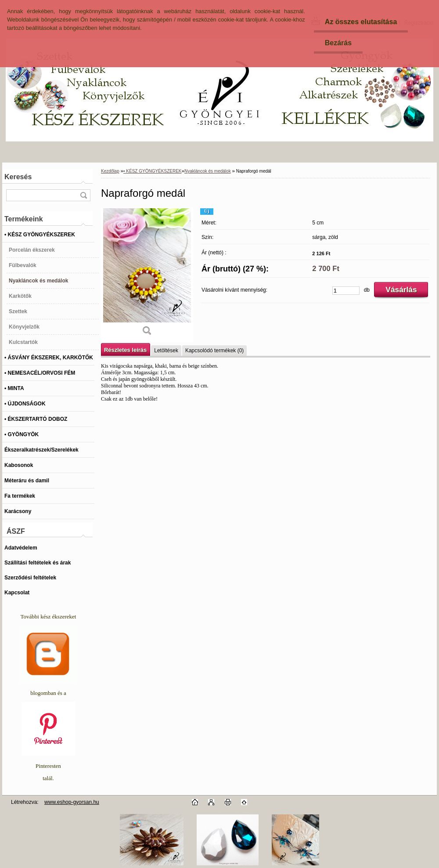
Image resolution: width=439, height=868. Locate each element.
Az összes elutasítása (361, 22)
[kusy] (346, 291)
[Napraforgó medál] (147, 275)
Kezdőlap (110, 171)
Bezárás (338, 43)
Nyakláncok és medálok (208, 171)
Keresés (18, 177)
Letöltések (166, 351)
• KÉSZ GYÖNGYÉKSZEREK (152, 171)
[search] (83, 195)
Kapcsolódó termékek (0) (214, 351)
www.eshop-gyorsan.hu (72, 802)
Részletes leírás (125, 350)
